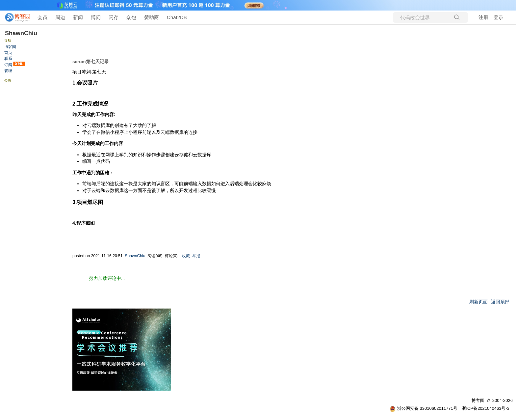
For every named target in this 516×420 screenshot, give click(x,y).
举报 (196, 256)
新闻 (78, 17)
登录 (499, 17)
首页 (8, 53)
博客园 (10, 47)
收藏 (186, 256)
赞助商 (152, 17)
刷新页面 (478, 302)
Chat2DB (177, 17)
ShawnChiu (21, 33)
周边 (60, 17)
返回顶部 (500, 302)
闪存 (114, 17)
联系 (8, 59)
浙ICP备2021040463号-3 (486, 408)
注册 (483, 17)
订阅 (8, 65)
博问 (96, 17)
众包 (131, 17)
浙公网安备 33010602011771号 (424, 408)
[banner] (15, 17)
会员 (42, 17)
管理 (8, 71)
